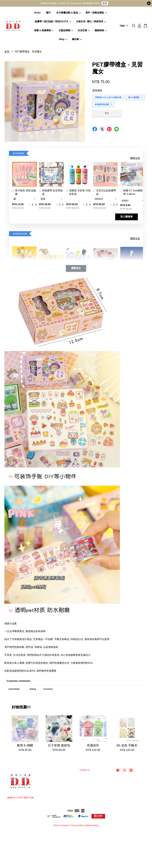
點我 (105, 3)
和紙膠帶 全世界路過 (51, 192)
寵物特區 (101, 30)
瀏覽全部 (135, 158)
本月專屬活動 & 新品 (69, 13)
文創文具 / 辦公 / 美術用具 (91, 21)
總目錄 (77, 39)
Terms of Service (61, 825)
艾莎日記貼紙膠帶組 (105, 192)
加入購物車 (126, 217)
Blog (63, 39)
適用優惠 (97, 91)
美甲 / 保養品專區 (96, 13)
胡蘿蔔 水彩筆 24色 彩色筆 (78, 192)
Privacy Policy (77, 825)
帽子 (49, 13)
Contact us (85, 770)
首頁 (7, 52)
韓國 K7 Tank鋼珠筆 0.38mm (131, 192)
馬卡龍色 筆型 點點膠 (24, 192)
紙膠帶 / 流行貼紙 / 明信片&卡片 (53, 21)
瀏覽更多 (76, 268)
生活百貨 (84, 30)
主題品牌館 (66, 30)
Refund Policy (92, 825)
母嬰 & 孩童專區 (44, 30)
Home (37, 13)
